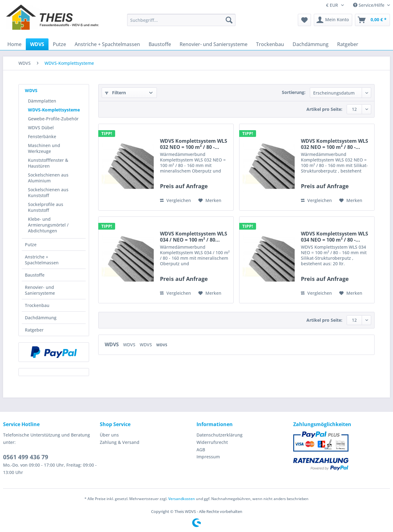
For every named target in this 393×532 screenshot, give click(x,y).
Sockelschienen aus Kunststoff (48, 192)
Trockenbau (37, 305)
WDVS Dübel (41, 128)
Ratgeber (34, 330)
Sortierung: (294, 92)
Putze (31, 245)
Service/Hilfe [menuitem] (369, 5)
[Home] (14, 44)
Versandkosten (182, 499)
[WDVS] (37, 44)
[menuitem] (181, 23)
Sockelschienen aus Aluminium (48, 178)
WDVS (31, 90)
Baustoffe (35, 275)
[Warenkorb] (372, 20)
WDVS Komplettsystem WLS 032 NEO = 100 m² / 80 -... (194, 144)
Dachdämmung (41, 318)
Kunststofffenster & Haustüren (48, 163)
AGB (201, 450)
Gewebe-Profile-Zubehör (53, 119)
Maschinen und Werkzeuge (44, 148)
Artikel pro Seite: (324, 109)
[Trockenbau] (270, 44)
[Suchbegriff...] (181, 20)
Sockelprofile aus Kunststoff (46, 207)
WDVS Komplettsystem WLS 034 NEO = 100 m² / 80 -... (335, 237)
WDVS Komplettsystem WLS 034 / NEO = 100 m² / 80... (194, 237)
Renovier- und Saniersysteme (40, 290)
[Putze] (59, 44)
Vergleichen (175, 200)
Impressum (208, 457)
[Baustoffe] (160, 44)
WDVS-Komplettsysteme (54, 110)
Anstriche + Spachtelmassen (42, 260)
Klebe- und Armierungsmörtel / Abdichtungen (48, 225)
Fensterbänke (42, 136)
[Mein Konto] (333, 20)
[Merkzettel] (304, 20)
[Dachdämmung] (311, 44)
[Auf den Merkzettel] (210, 200)
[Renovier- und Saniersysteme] (214, 44)
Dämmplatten (42, 101)
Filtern (115, 93)
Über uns (109, 435)
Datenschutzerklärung (220, 435)
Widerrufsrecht (212, 442)
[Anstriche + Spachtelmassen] (107, 44)
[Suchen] (229, 20)
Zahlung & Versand (120, 442)
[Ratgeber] (348, 44)
